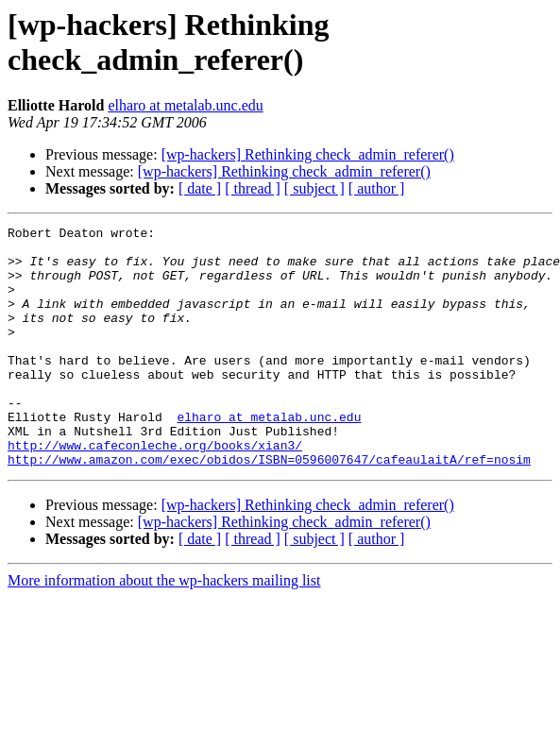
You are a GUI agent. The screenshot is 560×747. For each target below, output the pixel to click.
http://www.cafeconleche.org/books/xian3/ (155, 490)
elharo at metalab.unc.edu (185, 105)
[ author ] (377, 188)
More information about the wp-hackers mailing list (164, 628)
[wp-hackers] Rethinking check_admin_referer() (308, 154)
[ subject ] (314, 188)
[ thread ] (253, 188)
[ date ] (200, 188)
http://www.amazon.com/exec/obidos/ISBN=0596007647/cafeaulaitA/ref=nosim (269, 507)
